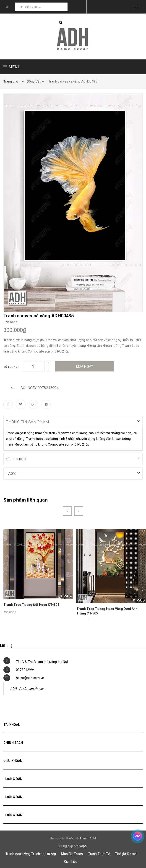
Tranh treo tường (18, 853)
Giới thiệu (71, 861)
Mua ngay (85, 366)
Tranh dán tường (44, 853)
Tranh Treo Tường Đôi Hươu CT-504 (31, 604)
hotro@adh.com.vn (30, 677)
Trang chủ (12, 81)
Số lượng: (11, 367)
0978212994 (25, 669)
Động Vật (34, 81)
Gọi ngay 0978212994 (40, 388)
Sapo (83, 846)
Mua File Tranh (72, 853)
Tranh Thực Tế (99, 853)
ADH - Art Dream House (27, 688)
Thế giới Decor (125, 853)
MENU (12, 67)
